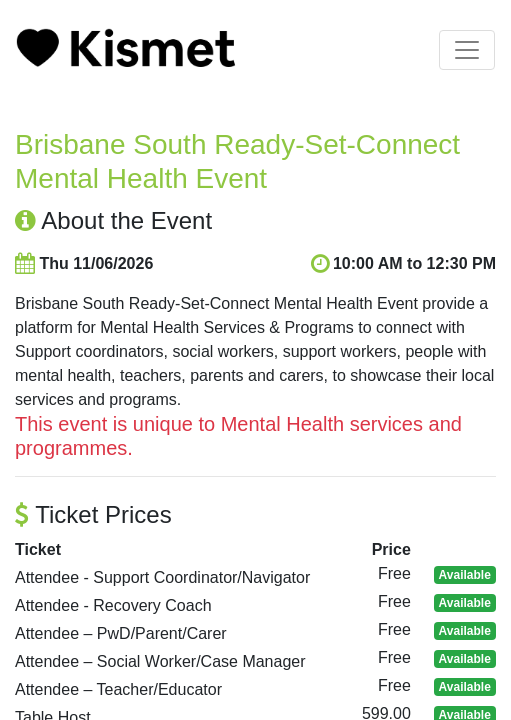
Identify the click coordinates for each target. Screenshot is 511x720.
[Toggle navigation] (467, 50)
